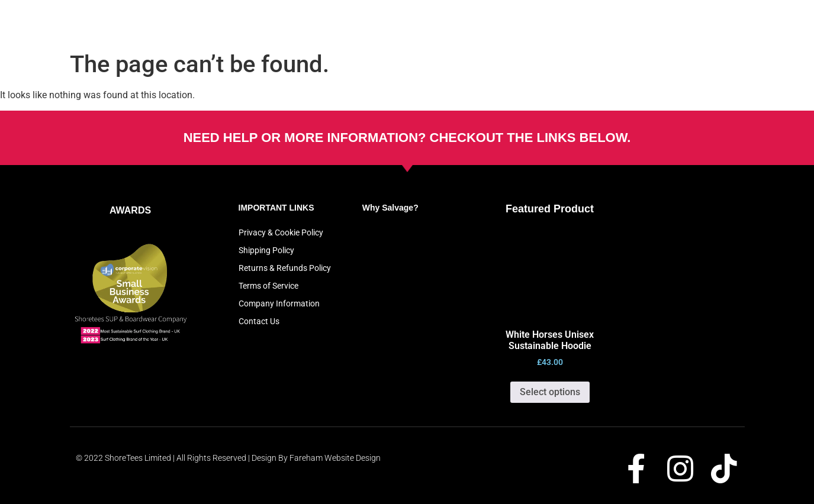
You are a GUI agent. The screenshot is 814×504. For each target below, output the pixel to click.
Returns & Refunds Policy (285, 268)
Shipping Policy (266, 250)
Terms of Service (268, 286)
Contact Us (259, 321)
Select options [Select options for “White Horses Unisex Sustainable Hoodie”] (550, 392)
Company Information (279, 303)
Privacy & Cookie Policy (281, 232)
